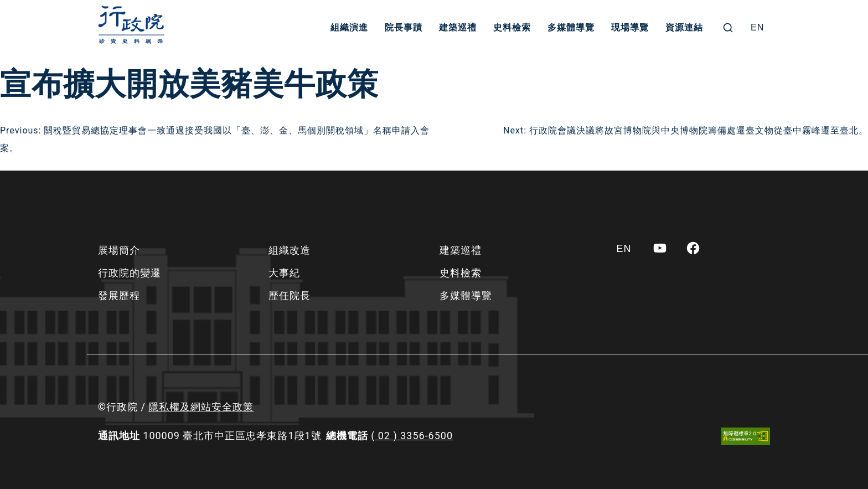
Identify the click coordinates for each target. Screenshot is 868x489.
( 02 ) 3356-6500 (412, 436)
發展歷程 (119, 295)
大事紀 (284, 273)
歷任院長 (290, 295)
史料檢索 (512, 27)
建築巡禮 (458, 27)
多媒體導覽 (571, 27)
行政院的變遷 (130, 273)
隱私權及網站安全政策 (201, 407)
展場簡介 (119, 250)
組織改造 (290, 250)
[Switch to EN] (757, 28)
